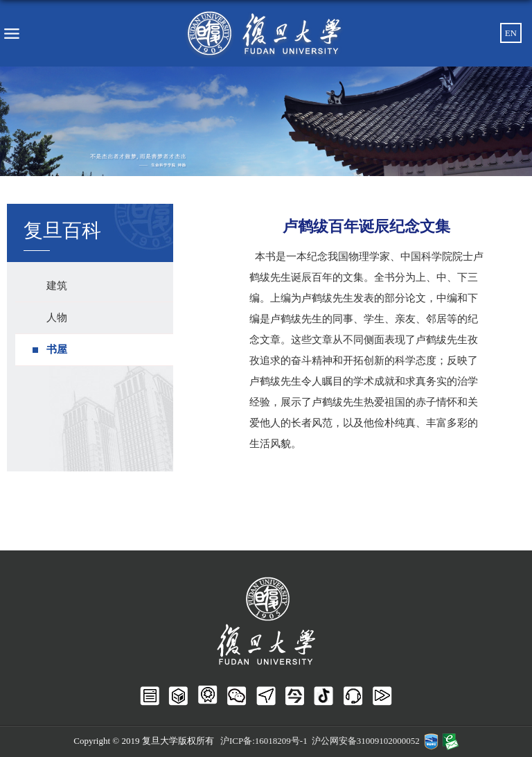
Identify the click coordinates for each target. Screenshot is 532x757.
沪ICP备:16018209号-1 (264, 741)
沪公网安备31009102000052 (366, 741)
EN (511, 33)
